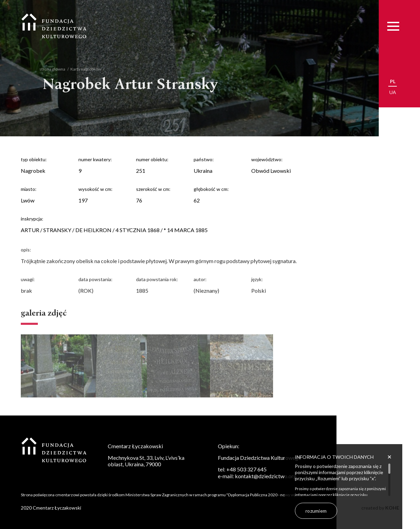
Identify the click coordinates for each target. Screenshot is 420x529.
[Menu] (393, 26)
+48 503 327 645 (246, 469)
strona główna (48, 69)
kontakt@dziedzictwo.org (266, 476)
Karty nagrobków (81, 69)
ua (393, 92)
